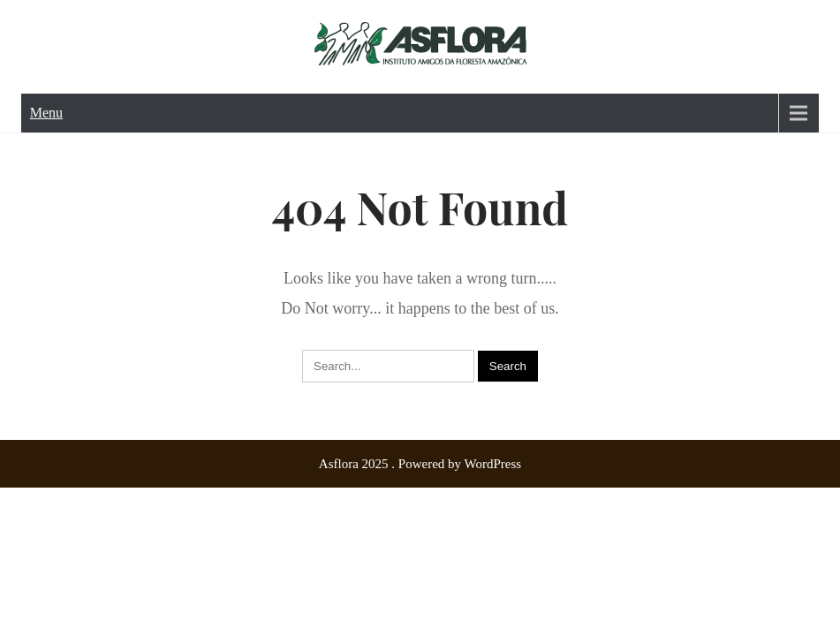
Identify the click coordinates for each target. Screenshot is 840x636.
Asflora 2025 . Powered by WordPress (420, 464)
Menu (46, 113)
